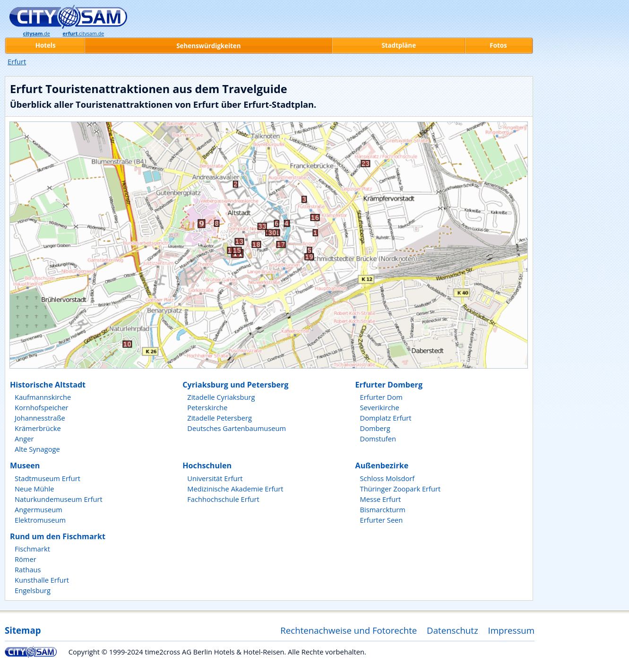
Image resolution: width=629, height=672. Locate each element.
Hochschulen (207, 465)
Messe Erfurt (381, 499)
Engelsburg (33, 590)
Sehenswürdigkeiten (208, 46)
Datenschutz (452, 630)
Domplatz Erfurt (386, 418)
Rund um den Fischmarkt (58, 536)
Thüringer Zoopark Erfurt (401, 489)
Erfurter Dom (381, 397)
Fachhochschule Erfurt (223, 499)
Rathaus (28, 569)
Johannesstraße (40, 418)
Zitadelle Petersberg (220, 418)
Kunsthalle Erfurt (42, 580)
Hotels (46, 45)
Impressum (512, 630)
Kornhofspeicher (42, 407)
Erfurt (17, 61)
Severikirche (380, 407)
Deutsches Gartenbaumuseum (237, 428)
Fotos (498, 45)
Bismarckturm (383, 509)
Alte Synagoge (37, 449)
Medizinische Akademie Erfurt (235, 489)
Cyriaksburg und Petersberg (235, 385)
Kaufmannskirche (43, 397)
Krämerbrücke (38, 428)
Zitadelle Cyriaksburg (221, 397)
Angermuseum (39, 509)
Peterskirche (207, 407)
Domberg (375, 428)
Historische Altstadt (48, 385)
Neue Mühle (34, 489)
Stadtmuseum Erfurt (47, 478)
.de (37, 34)
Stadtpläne (399, 45)
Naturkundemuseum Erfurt (59, 499)
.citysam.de (84, 34)
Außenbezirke (382, 465)
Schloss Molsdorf (388, 478)
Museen (25, 465)
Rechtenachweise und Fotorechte (349, 630)
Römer (26, 559)
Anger (24, 439)
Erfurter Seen (382, 520)
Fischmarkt (32, 549)
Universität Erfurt (215, 478)
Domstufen (378, 439)
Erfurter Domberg (389, 385)
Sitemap (23, 630)
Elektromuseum (40, 520)
